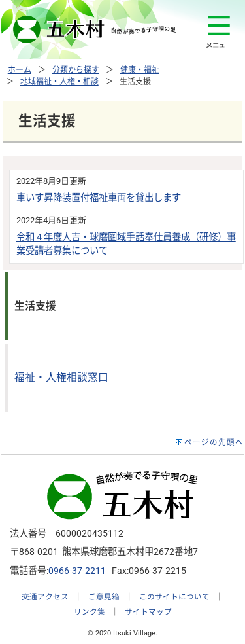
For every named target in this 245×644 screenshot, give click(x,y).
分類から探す (76, 70)
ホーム (20, 70)
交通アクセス (45, 597)
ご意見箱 (104, 597)
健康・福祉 (140, 70)
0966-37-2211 (77, 571)
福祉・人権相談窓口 (61, 377)
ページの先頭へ (214, 442)
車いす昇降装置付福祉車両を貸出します (99, 198)
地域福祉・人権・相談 (59, 82)
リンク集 (90, 612)
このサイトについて (174, 597)
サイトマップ (148, 612)
